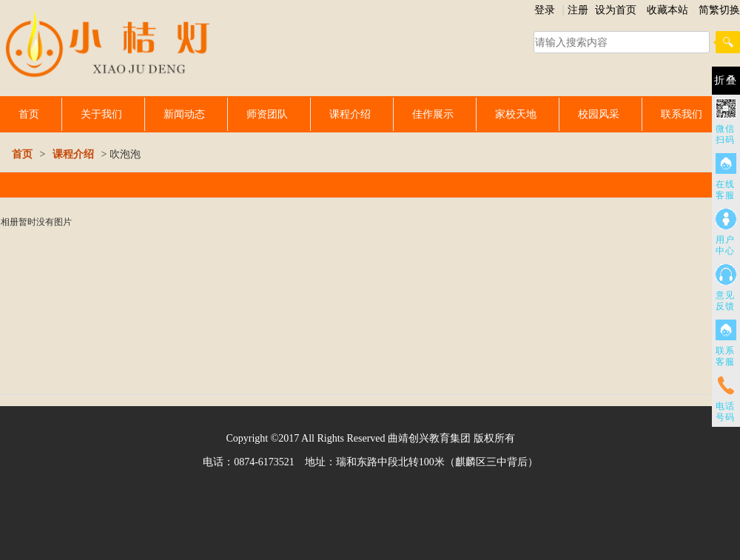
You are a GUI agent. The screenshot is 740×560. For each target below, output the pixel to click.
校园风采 (599, 114)
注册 (578, 10)
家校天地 (516, 114)
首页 (29, 114)
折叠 (726, 80)
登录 (545, 10)
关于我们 (101, 114)
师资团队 (267, 114)
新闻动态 (184, 114)
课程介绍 (350, 114)
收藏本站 (667, 10)
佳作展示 (433, 114)
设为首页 (616, 10)
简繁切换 (719, 10)
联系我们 (682, 114)
